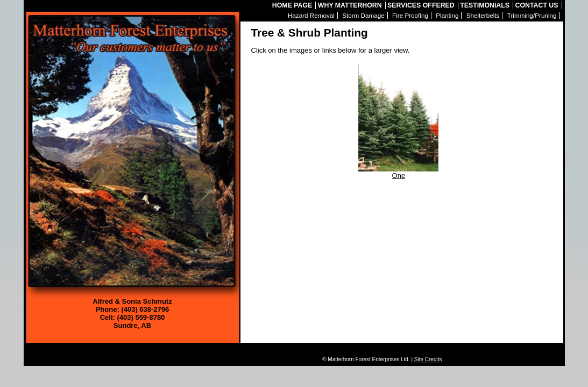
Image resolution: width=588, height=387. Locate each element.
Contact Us (537, 5)
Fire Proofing (410, 15)
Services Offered (421, 5)
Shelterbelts (483, 15)
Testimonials (485, 5)
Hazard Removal (311, 15)
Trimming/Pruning (532, 15)
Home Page (292, 5)
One (398, 172)
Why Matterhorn (350, 5)
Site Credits (428, 359)
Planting (447, 15)
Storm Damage (363, 15)
